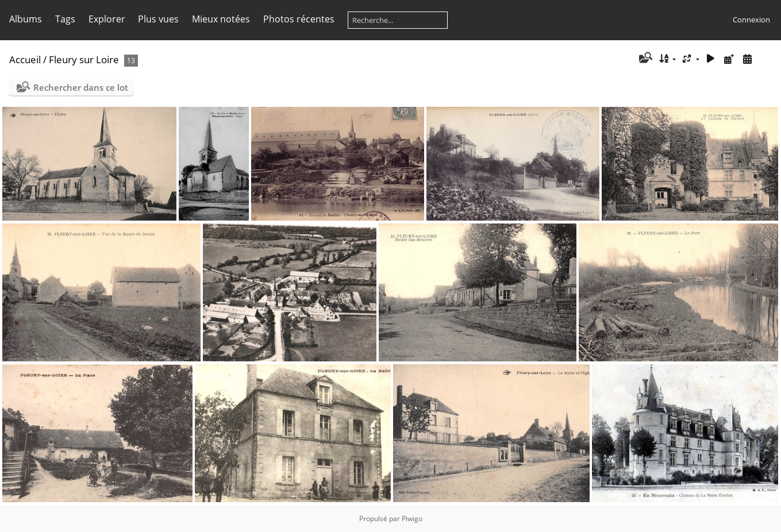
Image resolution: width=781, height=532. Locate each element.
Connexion (751, 20)
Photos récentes (299, 19)
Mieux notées (221, 19)
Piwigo (412, 518)
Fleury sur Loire (84, 59)
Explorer (107, 19)
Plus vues (158, 19)
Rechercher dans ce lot (81, 87)
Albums (26, 19)
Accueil (25, 59)
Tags (65, 19)
